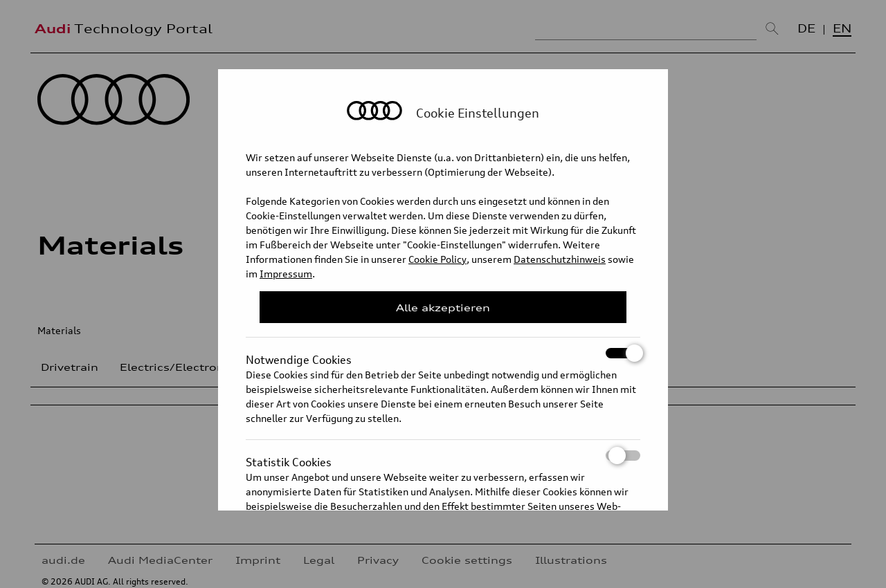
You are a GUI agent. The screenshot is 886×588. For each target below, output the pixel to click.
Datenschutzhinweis (560, 259)
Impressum (286, 274)
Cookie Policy (437, 259)
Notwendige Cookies (443, 353)
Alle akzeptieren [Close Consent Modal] (443, 307)
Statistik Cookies (443, 456)
